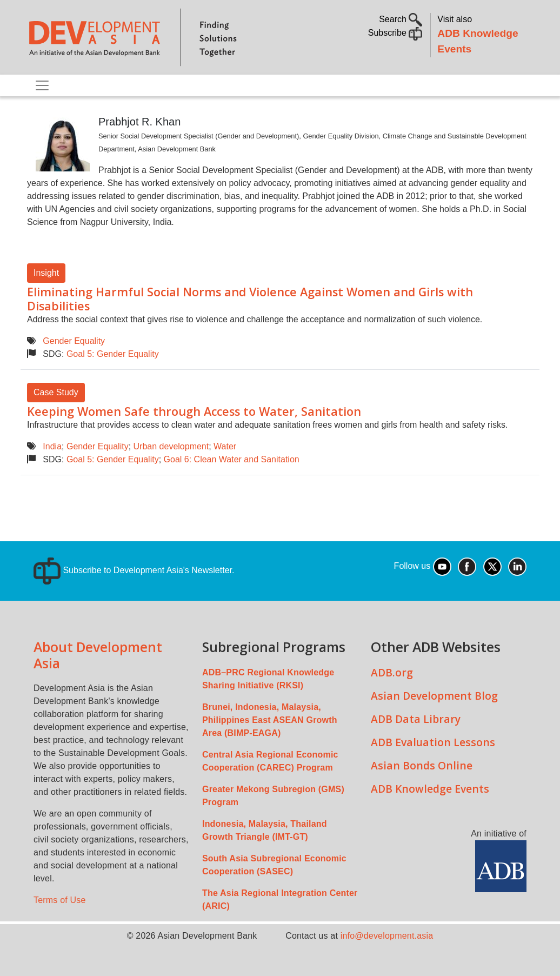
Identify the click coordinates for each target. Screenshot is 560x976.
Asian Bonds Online (422, 765)
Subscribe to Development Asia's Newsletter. (134, 570)
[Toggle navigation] (42, 85)
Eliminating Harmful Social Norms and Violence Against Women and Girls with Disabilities (250, 299)
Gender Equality (74, 341)
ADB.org (392, 672)
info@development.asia (387, 936)
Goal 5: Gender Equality (113, 354)
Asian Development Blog (434, 696)
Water (225, 446)
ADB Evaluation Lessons (433, 742)
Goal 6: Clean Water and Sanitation (232, 459)
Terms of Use (60, 900)
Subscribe (395, 33)
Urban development (171, 446)
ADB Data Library (416, 719)
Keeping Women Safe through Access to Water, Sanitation (194, 411)
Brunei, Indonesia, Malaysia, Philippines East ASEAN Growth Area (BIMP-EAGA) (270, 720)
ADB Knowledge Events (430, 789)
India (52, 446)
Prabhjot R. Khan (139, 122)
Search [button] (401, 19)
